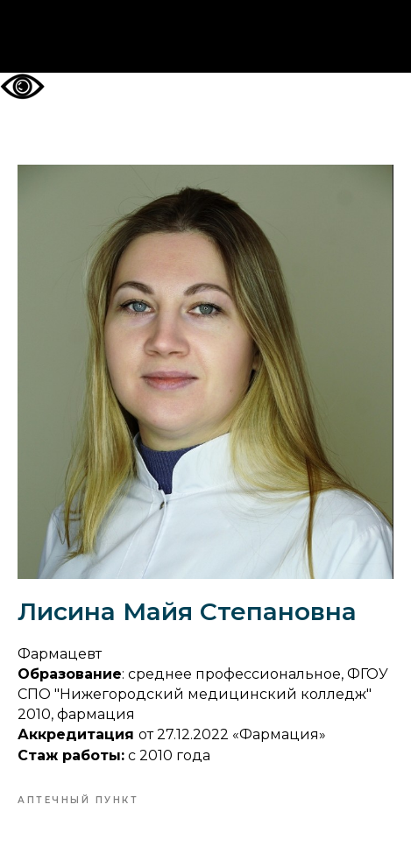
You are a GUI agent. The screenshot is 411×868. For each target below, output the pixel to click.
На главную (205, 37)
